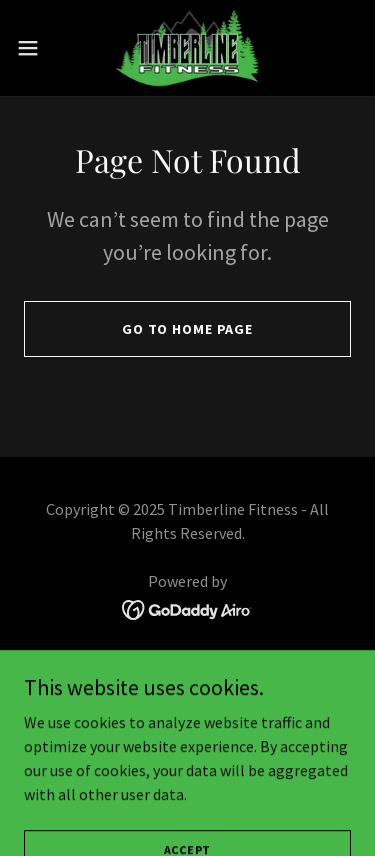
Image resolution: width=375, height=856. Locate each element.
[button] (35, 48)
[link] (187, 48)
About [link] (187, 694)
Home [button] (187, 666)
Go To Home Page (187, 329)
